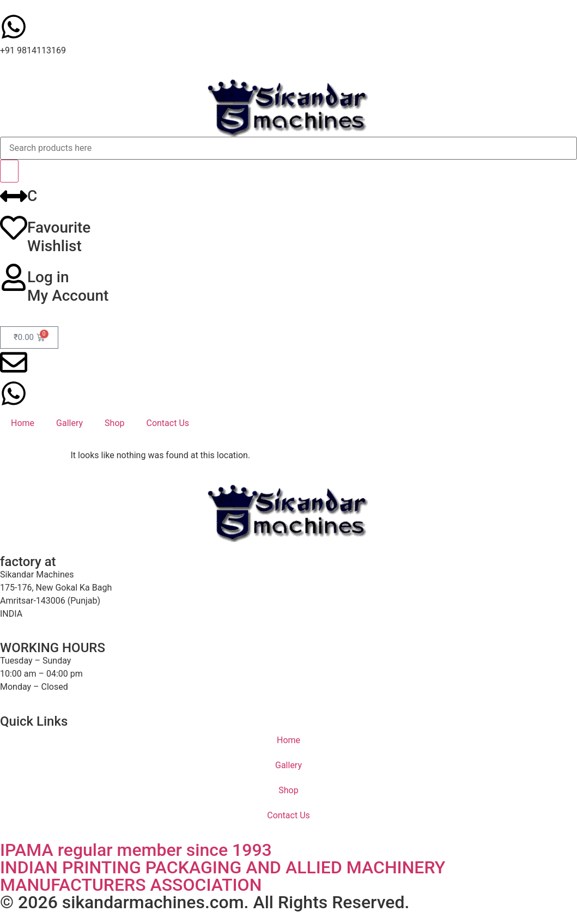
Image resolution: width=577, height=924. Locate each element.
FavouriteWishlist (59, 237)
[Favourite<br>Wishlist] (14, 228)
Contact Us (168, 423)
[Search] (9, 171)
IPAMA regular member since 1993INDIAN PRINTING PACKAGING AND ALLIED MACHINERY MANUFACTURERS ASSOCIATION (223, 867)
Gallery (69, 423)
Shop (114, 423)
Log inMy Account (68, 286)
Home (23, 423)
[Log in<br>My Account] (14, 277)
